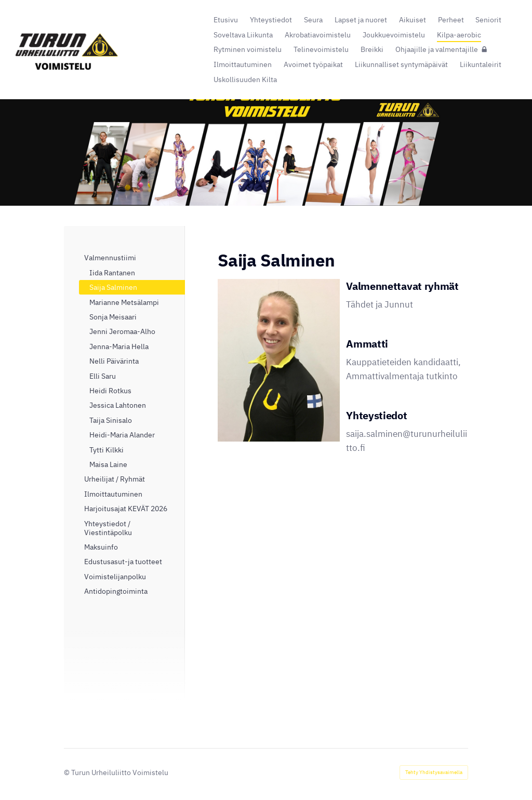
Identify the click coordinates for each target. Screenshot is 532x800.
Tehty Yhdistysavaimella (434, 772)
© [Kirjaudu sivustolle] (68, 772)
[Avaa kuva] (279, 360)
